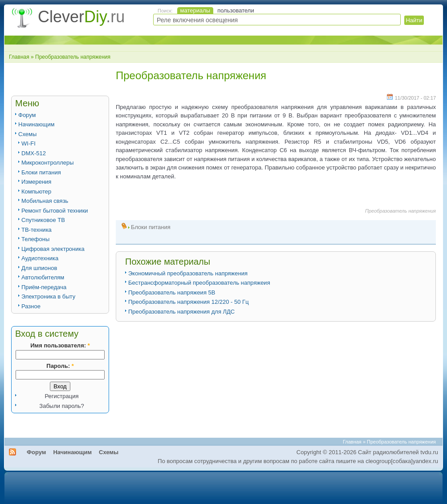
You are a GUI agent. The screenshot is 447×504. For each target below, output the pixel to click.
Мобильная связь (45, 201)
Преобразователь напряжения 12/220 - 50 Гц (189, 302)
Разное (31, 306)
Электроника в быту (48, 296)
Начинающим (36, 124)
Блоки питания (41, 172)
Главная (19, 57)
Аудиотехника (40, 258)
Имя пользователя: (60, 345)
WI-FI (28, 143)
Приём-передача (44, 287)
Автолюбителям (43, 277)
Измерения (36, 182)
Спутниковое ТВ (43, 220)
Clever (81, 17)
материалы (195, 10)
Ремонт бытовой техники (55, 211)
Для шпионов (39, 268)
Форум (27, 115)
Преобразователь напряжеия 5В (172, 292)
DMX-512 (34, 153)
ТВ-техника (37, 230)
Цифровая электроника (53, 249)
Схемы (27, 134)
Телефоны (35, 239)
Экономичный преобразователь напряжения (188, 273)
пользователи (236, 10)
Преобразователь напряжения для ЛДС (181, 312)
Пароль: (60, 366)
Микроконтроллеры (48, 163)
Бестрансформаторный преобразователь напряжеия (199, 283)
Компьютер (36, 192)
